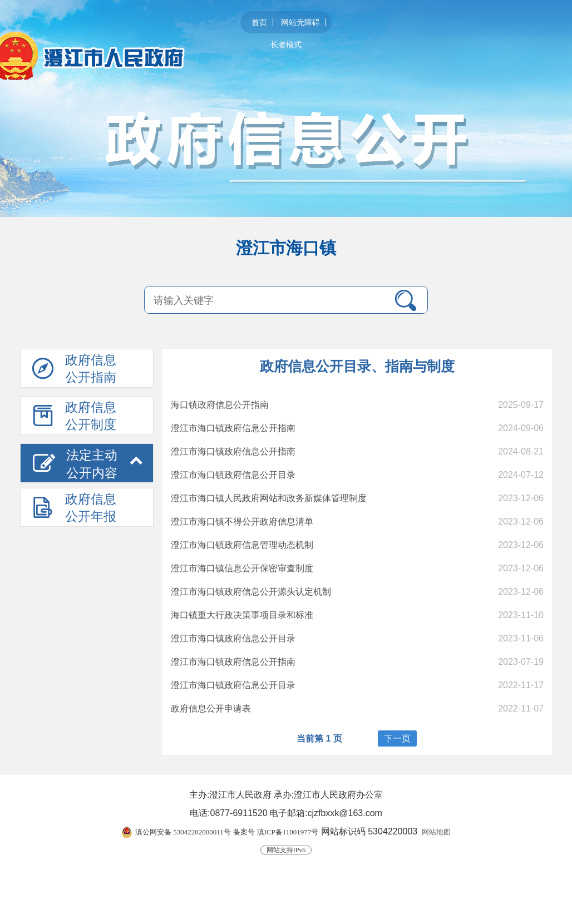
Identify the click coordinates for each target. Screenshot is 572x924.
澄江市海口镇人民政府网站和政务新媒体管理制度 (269, 498)
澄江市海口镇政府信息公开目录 (233, 475)
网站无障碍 (300, 22)
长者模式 (286, 45)
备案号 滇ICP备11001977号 (276, 832)
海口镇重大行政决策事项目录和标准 (242, 615)
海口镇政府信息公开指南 (220, 405)
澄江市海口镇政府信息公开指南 (233, 428)
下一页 (397, 738)
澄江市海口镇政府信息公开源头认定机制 (251, 592)
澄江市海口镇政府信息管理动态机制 (242, 545)
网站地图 (436, 832)
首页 (259, 22)
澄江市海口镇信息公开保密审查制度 (242, 568)
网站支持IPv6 (286, 850)
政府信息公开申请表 (211, 708)
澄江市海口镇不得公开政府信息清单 (242, 522)
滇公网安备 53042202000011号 (183, 832)
